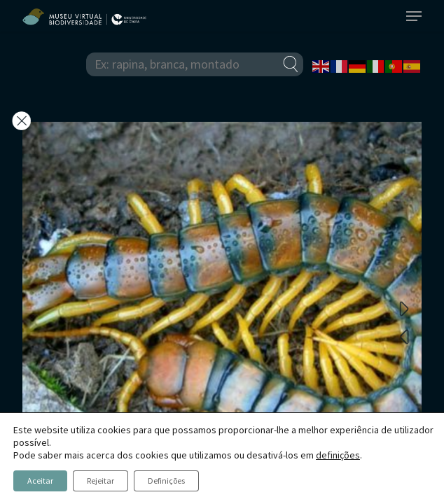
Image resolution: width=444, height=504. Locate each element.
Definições (166, 481)
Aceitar (40, 481)
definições (338, 455)
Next (404, 308)
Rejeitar (100, 481)
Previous (404, 336)
